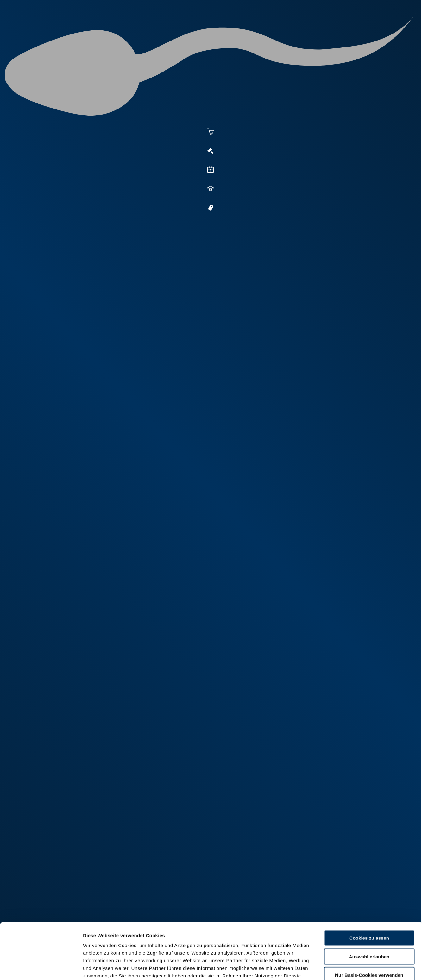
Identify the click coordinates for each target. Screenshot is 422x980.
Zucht (258, 29)
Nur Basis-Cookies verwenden (369, 919)
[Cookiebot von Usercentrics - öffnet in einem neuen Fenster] (41, 968)
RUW (382, 29)
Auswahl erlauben (369, 901)
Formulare (356, 29)
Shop (325, 29)
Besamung (182, 29)
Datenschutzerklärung (110, 943)
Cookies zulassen (369, 882)
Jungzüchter (292, 29)
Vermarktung (222, 29)
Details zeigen (346, 968)
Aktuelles (147, 29)
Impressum (154, 943)
